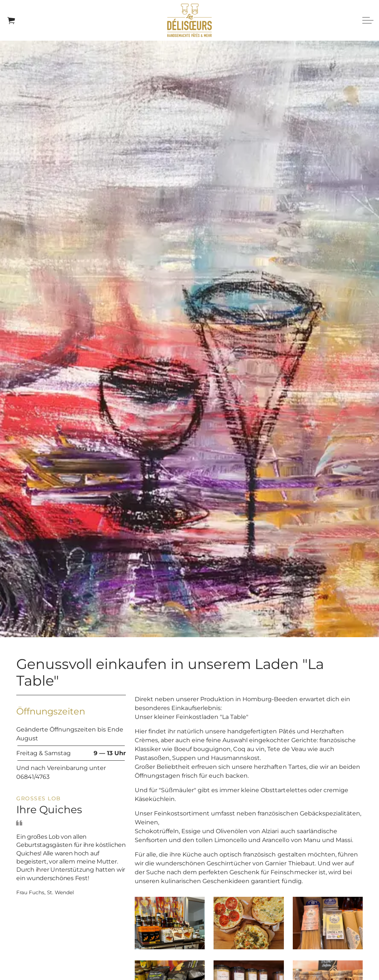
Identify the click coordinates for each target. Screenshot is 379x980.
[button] (170, 923)
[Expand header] (368, 20)
